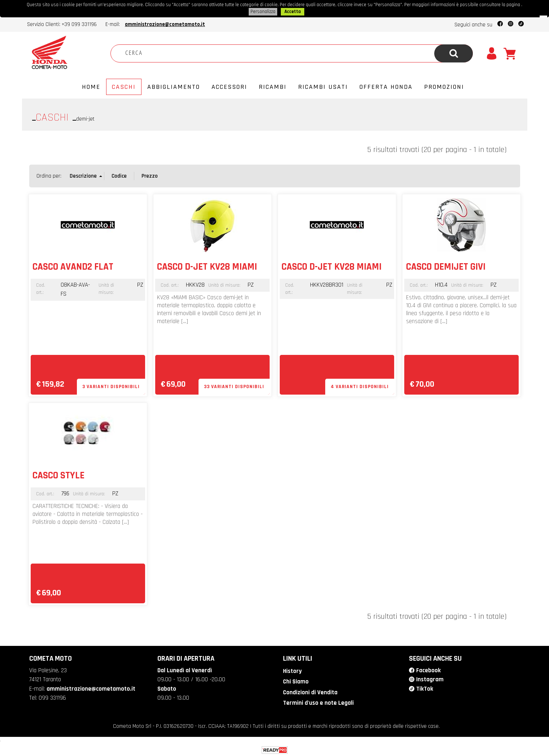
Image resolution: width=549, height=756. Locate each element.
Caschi (124, 86)
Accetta (293, 11)
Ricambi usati (323, 86)
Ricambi (273, 86)
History (292, 670)
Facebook (428, 670)
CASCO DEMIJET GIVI (446, 266)
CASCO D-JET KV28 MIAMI (207, 266)
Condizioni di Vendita (310, 692)
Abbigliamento (174, 86)
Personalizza (263, 11)
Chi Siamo (296, 681)
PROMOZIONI (444, 86)
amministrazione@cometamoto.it (165, 24)
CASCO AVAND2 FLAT (73, 266)
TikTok (425, 688)
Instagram (430, 679)
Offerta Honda (386, 86)
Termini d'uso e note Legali (318, 702)
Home (91, 86)
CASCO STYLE (58, 475)
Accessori (229, 86)
